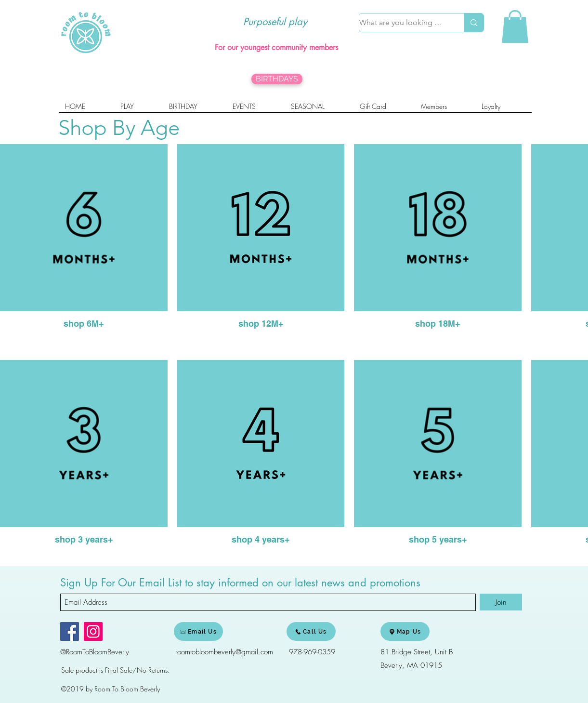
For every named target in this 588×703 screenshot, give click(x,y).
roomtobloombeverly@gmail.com (224, 652)
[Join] (501, 602)
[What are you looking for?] (402, 23)
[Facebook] (70, 631)
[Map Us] (405, 631)
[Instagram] (93, 631)
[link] (515, 27)
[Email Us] (198, 631)
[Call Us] (311, 631)
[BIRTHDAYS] (277, 79)
